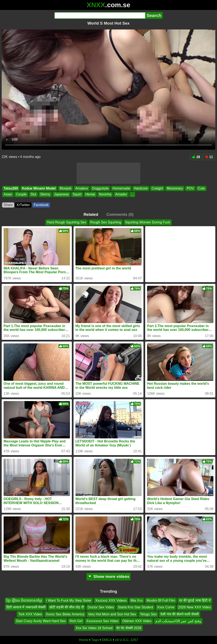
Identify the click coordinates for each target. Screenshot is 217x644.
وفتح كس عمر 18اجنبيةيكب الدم (178, 621)
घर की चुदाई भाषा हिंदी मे (195, 600)
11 (209, 157)
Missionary (175, 188)
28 (196, 157)
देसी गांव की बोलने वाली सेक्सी (179, 614)
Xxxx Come (166, 607)
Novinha (105, 194)
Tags (95, 640)
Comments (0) (120, 214)
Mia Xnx (137, 600)
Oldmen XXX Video (137, 621)
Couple (21, 194)
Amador (121, 194)
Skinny (45, 194)
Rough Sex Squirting (106, 222)
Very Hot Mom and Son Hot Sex (112, 614)
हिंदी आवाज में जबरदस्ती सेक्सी (26, 607)
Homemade (121, 188)
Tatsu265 (11, 188)
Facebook (41, 205)
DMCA (107, 640)
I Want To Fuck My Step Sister (69, 600)
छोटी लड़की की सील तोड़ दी (67, 607)
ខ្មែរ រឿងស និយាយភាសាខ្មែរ (24, 600)
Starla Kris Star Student (136, 607)
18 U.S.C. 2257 (126, 640)
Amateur (82, 188)
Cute (201, 188)
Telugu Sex (148, 614)
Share (8, 205)
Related (91, 214)
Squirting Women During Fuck (148, 222)
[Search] (100, 15)
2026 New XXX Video (195, 607)
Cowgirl (157, 188)
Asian (8, 194)
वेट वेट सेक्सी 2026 (129, 628)
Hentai (90, 194)
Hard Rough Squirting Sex (67, 222)
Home (84, 640)
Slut (33, 194)
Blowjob (65, 188)
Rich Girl (76, 621)
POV (190, 188)
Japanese (61, 194)
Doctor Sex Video (101, 607)
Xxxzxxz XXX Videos (111, 600)
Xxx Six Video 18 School (94, 628)
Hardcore (141, 188)
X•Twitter (23, 205)
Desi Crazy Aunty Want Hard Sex (41, 621)
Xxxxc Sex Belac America (65, 614)
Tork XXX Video (30, 614)
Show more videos (109, 576)
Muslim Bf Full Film (161, 600)
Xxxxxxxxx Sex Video (102, 621)
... (132, 194)
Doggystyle (100, 188)
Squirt (77, 194)
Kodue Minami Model (39, 188)
